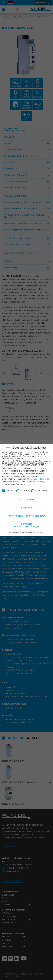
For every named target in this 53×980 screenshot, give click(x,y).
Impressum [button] (40, 531)
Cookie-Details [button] (14, 531)
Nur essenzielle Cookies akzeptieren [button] (26, 514)
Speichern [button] (26, 506)
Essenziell (8, 489)
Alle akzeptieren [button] (27, 498)
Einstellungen (40, 480)
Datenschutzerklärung (36, 478)
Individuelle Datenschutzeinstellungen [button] (27, 524)
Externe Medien (40, 489)
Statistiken (23, 489)
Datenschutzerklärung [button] (28, 531)
